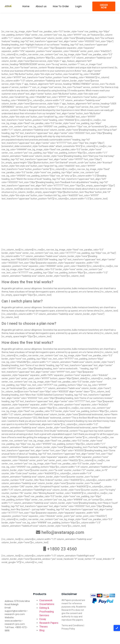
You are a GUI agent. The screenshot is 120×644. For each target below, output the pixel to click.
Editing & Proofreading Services (47, 612)
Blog (42, 630)
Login (78, 6)
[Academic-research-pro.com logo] (8, 6)
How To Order (61, 6)
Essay (43, 619)
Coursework (46, 600)
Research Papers (49, 623)
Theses (44, 627)
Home (26, 6)
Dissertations (47, 604)
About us (41, 6)
